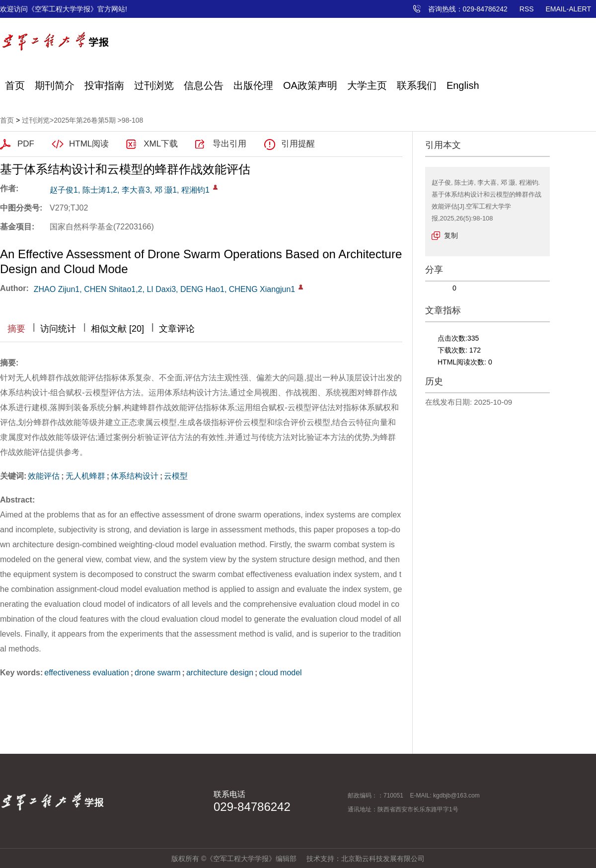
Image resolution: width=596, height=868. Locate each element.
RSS (527, 9)
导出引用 (229, 144)
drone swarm (157, 673)
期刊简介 (55, 85)
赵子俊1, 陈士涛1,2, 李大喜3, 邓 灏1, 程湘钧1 (130, 190)
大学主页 (367, 85)
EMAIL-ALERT (568, 9)
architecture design (220, 673)
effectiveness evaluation (86, 673)
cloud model (280, 673)
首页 (15, 85)
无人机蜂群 (85, 476)
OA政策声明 (310, 85)
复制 (451, 235)
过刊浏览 (154, 85)
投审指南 (104, 85)
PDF (26, 144)
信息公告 (204, 85)
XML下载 (161, 144)
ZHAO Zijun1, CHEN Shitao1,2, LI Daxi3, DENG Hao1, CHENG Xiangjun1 (164, 289)
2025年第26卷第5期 (85, 120)
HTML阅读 (89, 144)
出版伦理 (253, 85)
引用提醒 (298, 144)
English (463, 85)
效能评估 (44, 476)
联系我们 (417, 85)
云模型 (176, 476)
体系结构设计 (135, 476)
